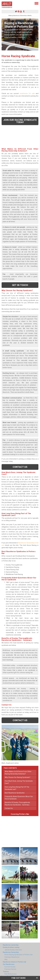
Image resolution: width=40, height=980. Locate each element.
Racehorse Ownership (11, 952)
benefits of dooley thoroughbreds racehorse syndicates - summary (17, 804)
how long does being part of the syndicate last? (17, 788)
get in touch (20, 285)
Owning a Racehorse (12, 957)
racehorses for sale (27, 93)
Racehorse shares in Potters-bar (15, 962)
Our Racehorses (9, 964)
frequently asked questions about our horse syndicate (19, 798)
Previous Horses (10, 969)
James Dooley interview (13, 950)
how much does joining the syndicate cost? (19, 782)
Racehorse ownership (11, 945)
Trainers (6, 972)
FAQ (6, 960)
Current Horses (10, 967)
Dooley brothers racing (11, 947)
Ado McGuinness (11, 974)
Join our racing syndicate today (20, 121)
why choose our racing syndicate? (18, 777)
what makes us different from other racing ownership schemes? (18, 773)
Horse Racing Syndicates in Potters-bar (19, 955)
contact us (9, 808)
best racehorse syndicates (15, 793)
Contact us (20, 467)
